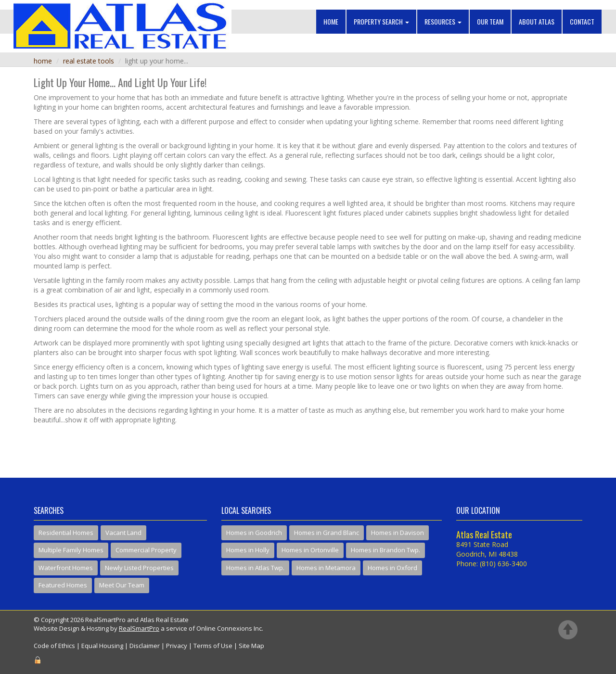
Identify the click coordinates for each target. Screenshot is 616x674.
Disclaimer (145, 646)
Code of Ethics (54, 646)
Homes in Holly (248, 550)
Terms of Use (213, 646)
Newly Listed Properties (139, 568)
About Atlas (537, 21)
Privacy (177, 646)
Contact (582, 21)
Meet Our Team (122, 585)
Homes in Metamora (326, 568)
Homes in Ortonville (310, 550)
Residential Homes (66, 533)
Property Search (381, 21)
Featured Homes (63, 585)
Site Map (251, 646)
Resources (443, 21)
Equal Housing (102, 646)
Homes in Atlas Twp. (255, 568)
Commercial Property (146, 550)
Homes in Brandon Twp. (385, 550)
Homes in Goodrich (254, 533)
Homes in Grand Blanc (327, 533)
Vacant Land (123, 533)
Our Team (490, 21)
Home (331, 21)
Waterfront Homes (66, 568)
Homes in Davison (398, 533)
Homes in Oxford (392, 568)
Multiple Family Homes (71, 550)
